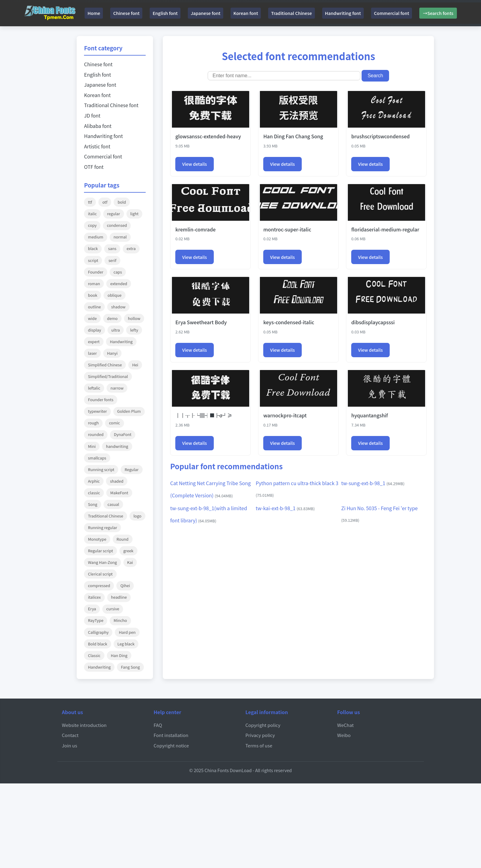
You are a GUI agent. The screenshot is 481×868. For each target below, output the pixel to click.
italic (92, 214)
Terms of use (259, 745)
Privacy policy (261, 735)
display (95, 330)
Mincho (120, 620)
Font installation (171, 735)
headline (119, 597)
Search (375, 76)
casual (113, 504)
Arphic (94, 481)
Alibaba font (98, 126)
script (93, 260)
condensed (117, 225)
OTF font (94, 167)
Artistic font (97, 146)
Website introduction (85, 725)
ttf (90, 202)
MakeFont (119, 493)
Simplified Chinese (105, 365)
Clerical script (100, 574)
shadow (118, 307)
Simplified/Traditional (108, 376)
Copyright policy (263, 725)
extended (119, 283)
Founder (96, 272)
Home (94, 13)
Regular (132, 469)
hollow (134, 318)
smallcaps (97, 458)
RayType (96, 620)
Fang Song (130, 667)
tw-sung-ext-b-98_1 (373, 485)
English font (173, 13)
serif (112, 260)
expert (94, 341)
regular (114, 214)
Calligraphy (98, 632)
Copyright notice (171, 745)
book (93, 295)
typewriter (97, 411)
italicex (94, 597)
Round (123, 539)
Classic (94, 655)
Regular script (100, 551)
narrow (117, 388)
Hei (135, 365)
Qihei (125, 585)
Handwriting (121, 341)
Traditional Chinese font (111, 105)
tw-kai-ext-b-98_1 (285, 510)
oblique (115, 295)
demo (112, 318)
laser (92, 353)
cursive (113, 609)
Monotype (97, 539)
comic (115, 423)
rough (93, 423)
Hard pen (127, 632)
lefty (134, 330)
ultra (116, 330)
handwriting (117, 446)
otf (105, 202)
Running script (101, 469)
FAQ (158, 725)
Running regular (102, 527)
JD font (92, 115)
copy (92, 225)
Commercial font (418, 13)
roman (94, 283)
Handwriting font (366, 13)
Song (93, 504)
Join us (70, 745)
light (135, 214)
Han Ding (119, 655)
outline (94, 307)
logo (137, 516)
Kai (130, 562)
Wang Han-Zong (102, 562)
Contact (70, 735)
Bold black (98, 644)
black (93, 248)
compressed (99, 585)
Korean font (261, 13)
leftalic (94, 388)
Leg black (126, 644)
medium (96, 237)
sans (112, 248)
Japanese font (217, 13)
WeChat (346, 725)
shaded (117, 481)
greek (128, 551)
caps (118, 272)
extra (131, 248)
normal (120, 237)
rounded (96, 434)
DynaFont (123, 434)
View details (195, 164)
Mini (92, 446)
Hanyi (113, 353)
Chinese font (130, 13)
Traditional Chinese (311, 13)
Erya (92, 609)
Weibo (344, 735)
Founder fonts (101, 399)
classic (94, 493)
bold (122, 202)
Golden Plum (129, 411)
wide (92, 318)
